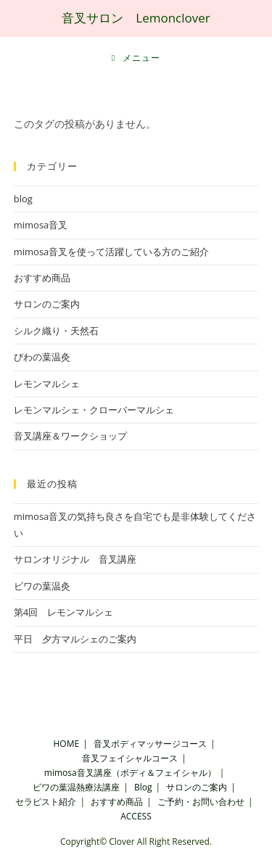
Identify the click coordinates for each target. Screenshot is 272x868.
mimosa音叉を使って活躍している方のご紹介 (112, 252)
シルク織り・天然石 (56, 331)
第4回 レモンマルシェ (63, 612)
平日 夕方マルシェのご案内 (75, 639)
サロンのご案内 (47, 304)
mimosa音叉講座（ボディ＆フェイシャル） (130, 773)
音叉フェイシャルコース (130, 758)
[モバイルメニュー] (136, 58)
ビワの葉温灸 (42, 586)
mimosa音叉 (41, 225)
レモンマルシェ (47, 384)
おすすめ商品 (42, 278)
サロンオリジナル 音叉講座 (75, 559)
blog (23, 199)
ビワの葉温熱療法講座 (76, 787)
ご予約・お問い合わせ (201, 802)
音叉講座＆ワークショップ (70, 436)
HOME (67, 744)
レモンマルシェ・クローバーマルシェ (94, 410)
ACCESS (136, 816)
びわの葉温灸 (42, 357)
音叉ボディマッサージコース (150, 744)
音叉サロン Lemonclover (136, 18)
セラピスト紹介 (46, 802)
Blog (143, 787)
